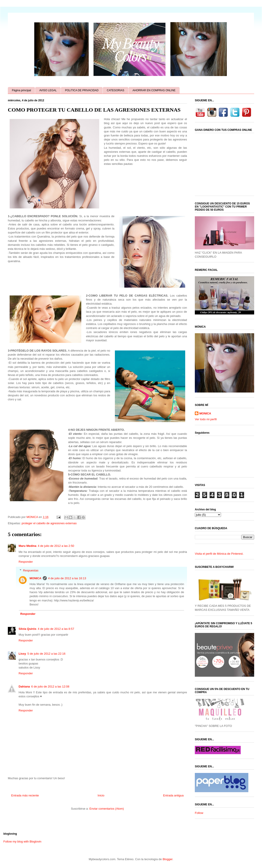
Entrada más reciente (25, 795)
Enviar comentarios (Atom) (107, 809)
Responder (26, 562)
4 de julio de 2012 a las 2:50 (56, 546)
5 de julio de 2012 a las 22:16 (46, 654)
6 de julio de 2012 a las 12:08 (50, 687)
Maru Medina (27, 546)
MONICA (35, 578)
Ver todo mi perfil (206, 419)
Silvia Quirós (27, 629)
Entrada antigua (173, 795)
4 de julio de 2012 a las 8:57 (56, 629)
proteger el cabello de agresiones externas (49, 523)
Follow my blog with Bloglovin (22, 841)
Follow (199, 813)
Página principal (21, 90)
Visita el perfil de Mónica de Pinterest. (219, 554)
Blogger (168, 859)
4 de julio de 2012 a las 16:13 (67, 578)
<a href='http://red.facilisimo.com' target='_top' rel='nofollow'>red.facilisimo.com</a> (218, 750)
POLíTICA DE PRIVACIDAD (82, 90)
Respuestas (31, 570)
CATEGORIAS (116, 90)
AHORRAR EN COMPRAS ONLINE (154, 90)
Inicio (101, 795)
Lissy (22, 654)
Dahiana (24, 687)
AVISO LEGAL (48, 90)
